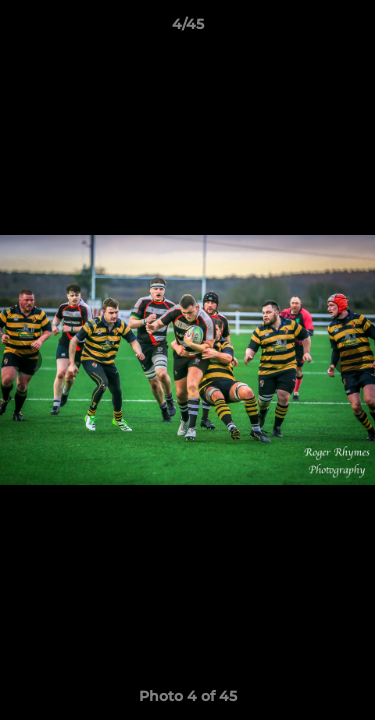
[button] (351, 29)
